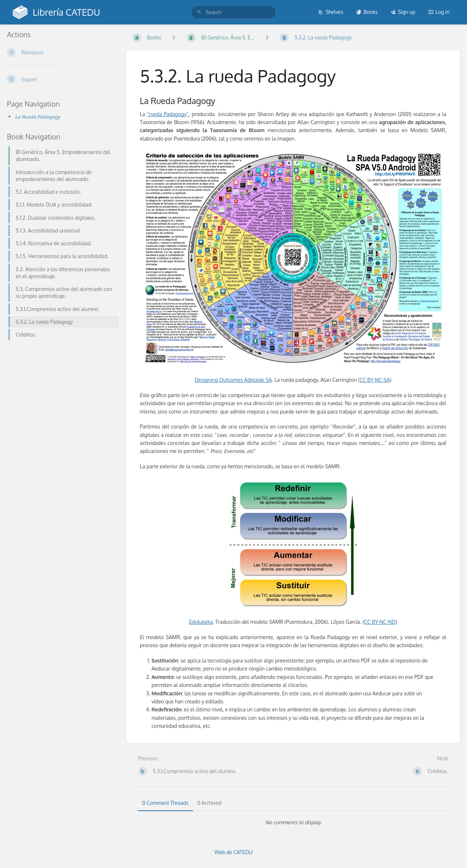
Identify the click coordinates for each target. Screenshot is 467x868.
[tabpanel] (293, 822)
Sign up (403, 12)
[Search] (199, 12)
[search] (233, 12)
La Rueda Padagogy (38, 117)
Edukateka (201, 622)
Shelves (331, 12)
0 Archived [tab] (209, 803)
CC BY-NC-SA (375, 380)
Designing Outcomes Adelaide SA (233, 380)
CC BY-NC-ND (380, 622)
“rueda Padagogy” (168, 114)
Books (367, 12)
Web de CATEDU (234, 852)
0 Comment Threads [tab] (165, 803)
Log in (439, 12)
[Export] (61, 79)
